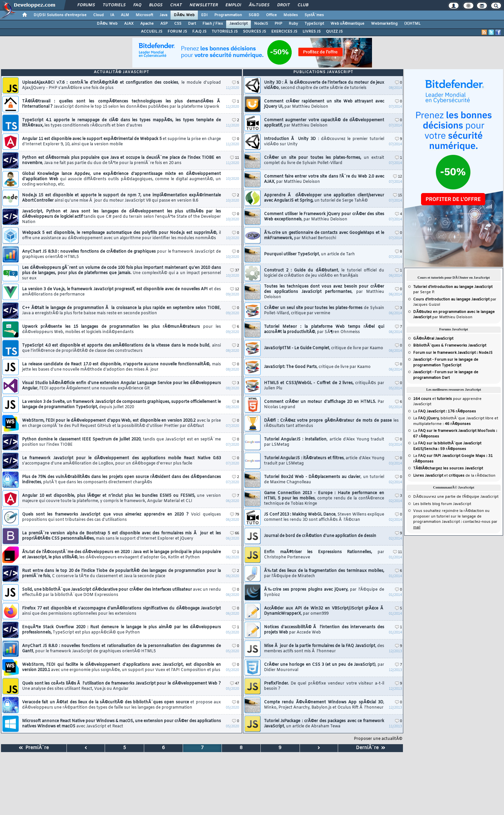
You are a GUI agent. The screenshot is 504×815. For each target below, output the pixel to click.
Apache (147, 24)
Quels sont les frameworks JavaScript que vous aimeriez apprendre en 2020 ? (121, 517)
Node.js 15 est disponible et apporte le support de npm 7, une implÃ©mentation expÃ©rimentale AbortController (121, 198)
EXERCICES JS (284, 32)
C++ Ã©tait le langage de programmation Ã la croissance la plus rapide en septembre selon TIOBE (121, 311)
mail (417, 527)
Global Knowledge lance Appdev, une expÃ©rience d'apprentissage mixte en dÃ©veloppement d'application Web (121, 179)
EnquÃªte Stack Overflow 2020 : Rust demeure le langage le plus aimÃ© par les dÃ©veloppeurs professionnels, (121, 630)
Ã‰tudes (259, 5)
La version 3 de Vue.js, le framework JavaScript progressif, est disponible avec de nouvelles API (121, 292)
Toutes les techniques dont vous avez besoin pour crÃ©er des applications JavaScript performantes (324, 292)
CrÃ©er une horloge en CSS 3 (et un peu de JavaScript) (324, 667)
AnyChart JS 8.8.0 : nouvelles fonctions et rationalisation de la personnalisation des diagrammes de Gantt (121, 649)
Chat (176, 5)
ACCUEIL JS (152, 32)
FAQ (137, 5)
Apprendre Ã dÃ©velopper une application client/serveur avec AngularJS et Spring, (324, 198)
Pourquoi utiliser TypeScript (309, 254)
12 (235, 289)
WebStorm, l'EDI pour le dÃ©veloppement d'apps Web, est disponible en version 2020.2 (121, 423)
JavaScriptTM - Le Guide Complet (324, 348)
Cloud (98, 15)
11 (235, 158)
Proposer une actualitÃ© (378, 739)
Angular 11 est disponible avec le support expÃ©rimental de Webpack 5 (121, 142)
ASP (164, 24)
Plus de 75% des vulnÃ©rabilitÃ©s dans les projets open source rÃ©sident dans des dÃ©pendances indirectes (121, 480)
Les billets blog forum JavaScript (442, 504)
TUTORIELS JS (225, 32)
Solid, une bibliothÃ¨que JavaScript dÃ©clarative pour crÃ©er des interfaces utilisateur (121, 592)
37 (235, 271)
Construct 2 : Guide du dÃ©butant (324, 273)
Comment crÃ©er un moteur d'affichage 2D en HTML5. (324, 405)
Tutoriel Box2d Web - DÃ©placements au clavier (324, 480)
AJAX (129, 24)
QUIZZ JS (334, 32)
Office (271, 15)
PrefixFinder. (324, 686)
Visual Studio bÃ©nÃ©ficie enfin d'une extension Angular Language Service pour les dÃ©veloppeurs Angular (121, 386)
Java (163, 15)
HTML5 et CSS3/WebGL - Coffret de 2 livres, (324, 386)
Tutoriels (114, 5)
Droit (283, 5)
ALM (125, 15)
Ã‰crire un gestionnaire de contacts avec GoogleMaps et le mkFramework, (324, 236)
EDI (204, 15)
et (433, 399)
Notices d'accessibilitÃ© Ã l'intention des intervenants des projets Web (324, 630)
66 (235, 534)
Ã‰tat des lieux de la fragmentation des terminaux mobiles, (324, 574)
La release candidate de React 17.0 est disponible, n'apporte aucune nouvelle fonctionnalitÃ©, (121, 367)
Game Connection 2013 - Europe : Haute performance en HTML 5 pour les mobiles (324, 498)
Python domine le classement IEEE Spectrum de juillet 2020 (121, 442)
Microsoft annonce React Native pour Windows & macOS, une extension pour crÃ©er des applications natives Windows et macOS (121, 724)
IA (112, 15)
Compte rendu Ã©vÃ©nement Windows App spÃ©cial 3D (324, 705)
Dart (192, 24)
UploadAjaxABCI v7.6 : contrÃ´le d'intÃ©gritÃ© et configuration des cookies (121, 85)
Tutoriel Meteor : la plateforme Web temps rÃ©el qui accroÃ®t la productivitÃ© (324, 329)
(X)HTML (412, 24)
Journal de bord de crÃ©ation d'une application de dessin (320, 536)
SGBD (254, 15)
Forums (86, 5)
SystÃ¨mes (314, 15)
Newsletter (204, 5)
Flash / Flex (213, 24)
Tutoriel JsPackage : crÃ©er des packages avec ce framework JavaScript (324, 724)
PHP (278, 24)
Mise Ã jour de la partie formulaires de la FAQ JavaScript (324, 649)
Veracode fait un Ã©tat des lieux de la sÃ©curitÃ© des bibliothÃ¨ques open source (121, 705)
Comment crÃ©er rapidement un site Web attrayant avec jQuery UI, (324, 104)
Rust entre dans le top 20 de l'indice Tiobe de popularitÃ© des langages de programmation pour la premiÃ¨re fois (121, 574)
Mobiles (291, 15)
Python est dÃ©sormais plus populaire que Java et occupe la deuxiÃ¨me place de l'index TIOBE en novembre (121, 160)
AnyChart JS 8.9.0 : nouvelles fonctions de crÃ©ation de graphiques (121, 254)
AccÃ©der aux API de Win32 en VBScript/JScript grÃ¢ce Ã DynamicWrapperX (324, 611)
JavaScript (239, 24)
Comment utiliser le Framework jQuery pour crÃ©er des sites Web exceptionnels (324, 217)
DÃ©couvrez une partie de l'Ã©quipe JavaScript (456, 497)
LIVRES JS (312, 32)
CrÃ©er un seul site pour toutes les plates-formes (324, 311)
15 (398, 196)
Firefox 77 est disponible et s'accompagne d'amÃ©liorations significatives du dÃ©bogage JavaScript (121, 611)
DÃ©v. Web (184, 15)
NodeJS (261, 24)
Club (303, 5)
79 (235, 515)
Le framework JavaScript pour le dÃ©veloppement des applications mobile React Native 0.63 (121, 461)
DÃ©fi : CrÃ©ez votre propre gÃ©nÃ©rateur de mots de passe (331, 423)
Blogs (156, 5)
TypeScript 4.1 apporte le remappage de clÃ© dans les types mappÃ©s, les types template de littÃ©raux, (121, 123)
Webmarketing (384, 24)
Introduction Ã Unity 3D (324, 142)
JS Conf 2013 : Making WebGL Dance (324, 517)
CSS (178, 24)
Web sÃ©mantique (347, 24)
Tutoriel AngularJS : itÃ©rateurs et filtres (324, 461)
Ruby (293, 24)
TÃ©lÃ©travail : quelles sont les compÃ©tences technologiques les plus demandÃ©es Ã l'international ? (121, 104)
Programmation (228, 15)
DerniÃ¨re (371, 748)
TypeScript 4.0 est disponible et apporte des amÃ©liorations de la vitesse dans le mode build (121, 348)
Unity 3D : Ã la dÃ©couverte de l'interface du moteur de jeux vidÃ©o (324, 85)
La (445, 411)
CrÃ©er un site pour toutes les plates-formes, (324, 160)
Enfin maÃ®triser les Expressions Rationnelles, (324, 555)
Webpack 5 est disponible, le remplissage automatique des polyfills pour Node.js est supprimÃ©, (121, 236)
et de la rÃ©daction (454, 476)
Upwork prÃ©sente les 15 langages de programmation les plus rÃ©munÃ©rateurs (121, 329)
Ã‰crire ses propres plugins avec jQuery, (324, 592)
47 (235, 684)
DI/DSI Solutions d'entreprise (60, 15)
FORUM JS (177, 32)
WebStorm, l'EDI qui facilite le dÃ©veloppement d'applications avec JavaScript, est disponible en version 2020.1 (121, 667)
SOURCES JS (254, 32)
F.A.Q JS (199, 32)
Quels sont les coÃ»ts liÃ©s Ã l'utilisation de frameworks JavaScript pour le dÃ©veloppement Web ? (121, 686)
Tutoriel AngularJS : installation (324, 442)
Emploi (233, 5)
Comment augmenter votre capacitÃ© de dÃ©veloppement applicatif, (324, 123)
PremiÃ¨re (34, 748)
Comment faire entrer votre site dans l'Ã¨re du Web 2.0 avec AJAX (324, 179)
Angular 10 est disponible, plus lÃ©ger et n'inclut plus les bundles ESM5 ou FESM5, (121, 498)
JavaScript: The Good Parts (317, 367)
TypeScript (314, 24)
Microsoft (144, 15)
